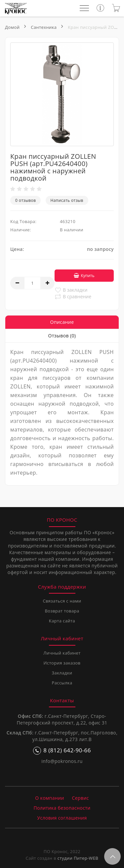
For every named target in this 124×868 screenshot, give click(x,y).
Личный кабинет (62, 653)
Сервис (81, 798)
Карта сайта (62, 621)
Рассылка (62, 683)
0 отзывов (25, 200)
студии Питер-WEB (78, 858)
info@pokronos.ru (62, 761)
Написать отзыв (67, 200)
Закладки (62, 673)
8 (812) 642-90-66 (62, 751)
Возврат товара (62, 611)
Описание (62, 322)
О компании (50, 798)
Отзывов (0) (62, 336)
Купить (84, 276)
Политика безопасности (62, 808)
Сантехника (44, 27)
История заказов (62, 663)
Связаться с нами (62, 601)
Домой (12, 27)
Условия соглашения (62, 818)
